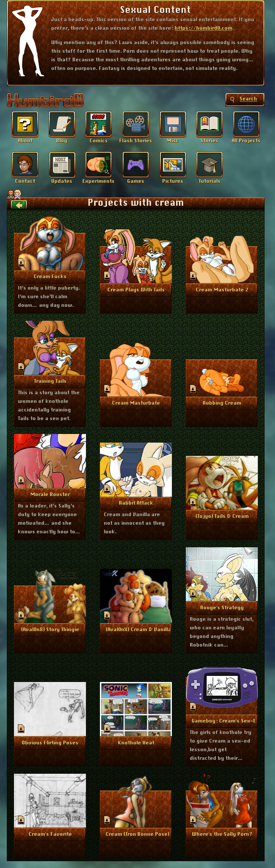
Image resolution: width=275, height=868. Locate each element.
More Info (50, 276)
